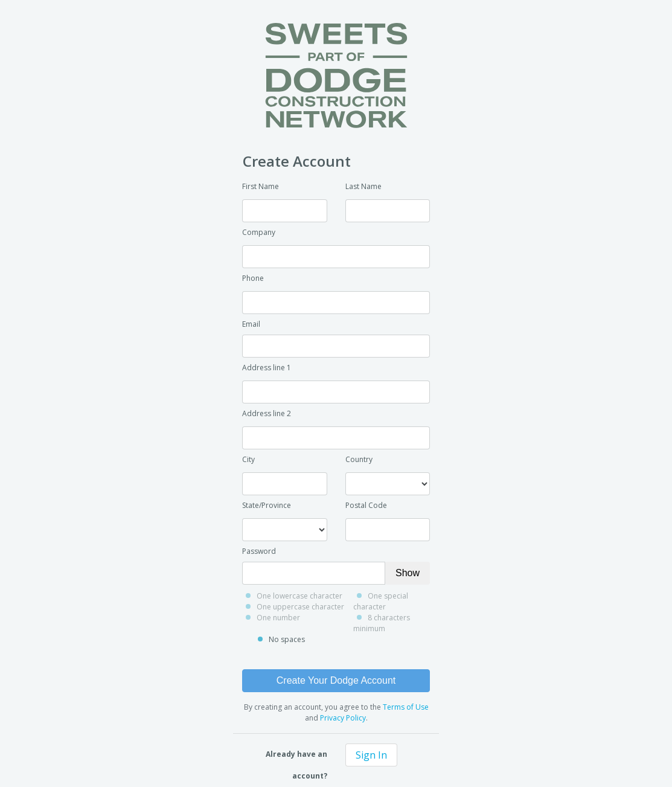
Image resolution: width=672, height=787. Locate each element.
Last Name (363, 186)
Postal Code (366, 505)
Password (259, 551)
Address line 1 (267, 368)
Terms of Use (406, 707)
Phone (253, 278)
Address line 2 (267, 413)
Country (359, 459)
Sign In (371, 755)
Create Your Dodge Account (336, 680)
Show (408, 573)
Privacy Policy (343, 718)
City (248, 459)
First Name (261, 186)
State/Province (267, 505)
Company (259, 232)
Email (251, 324)
